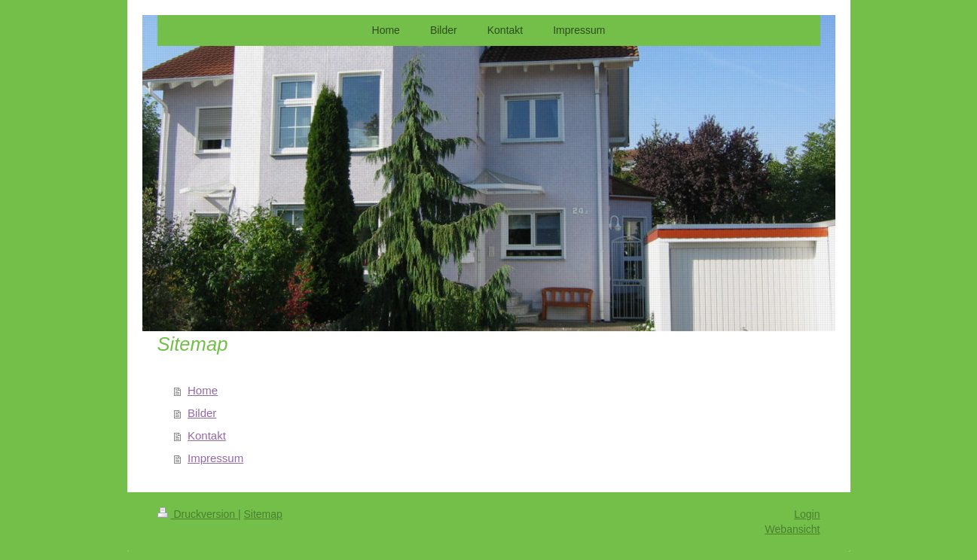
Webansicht (793, 529)
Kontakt (207, 435)
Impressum (215, 458)
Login (807, 514)
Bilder (202, 413)
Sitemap (263, 514)
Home (203, 390)
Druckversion (198, 514)
